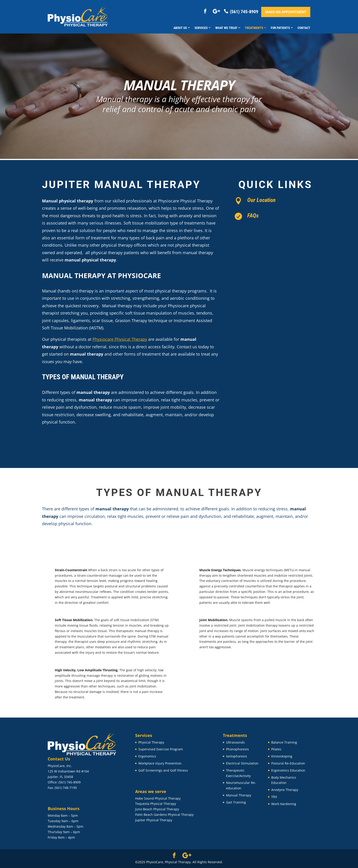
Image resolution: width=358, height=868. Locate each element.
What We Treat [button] (228, 28)
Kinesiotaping (282, 756)
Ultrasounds (235, 742)
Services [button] (203, 28)
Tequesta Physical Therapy (156, 804)
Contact (304, 28)
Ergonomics (147, 756)
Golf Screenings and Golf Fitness (163, 770)
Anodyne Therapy (285, 790)
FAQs (253, 216)
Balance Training (284, 742)
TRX (274, 797)
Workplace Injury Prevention (160, 763)
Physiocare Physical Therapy (120, 339)
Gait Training (236, 802)
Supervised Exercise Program (161, 749)
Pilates (276, 749)
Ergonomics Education (288, 770)
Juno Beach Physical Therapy (157, 809)
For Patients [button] (282, 28)
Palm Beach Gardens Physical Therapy (164, 815)
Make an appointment (286, 12)
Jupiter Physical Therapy (154, 820)
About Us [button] (182, 28)
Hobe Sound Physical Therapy (158, 798)
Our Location (261, 200)
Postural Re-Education (288, 763)
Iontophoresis (237, 756)
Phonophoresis (237, 749)
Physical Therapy (151, 742)
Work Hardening (284, 804)
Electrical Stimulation (242, 763)
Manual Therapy (239, 795)
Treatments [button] (255, 28)
